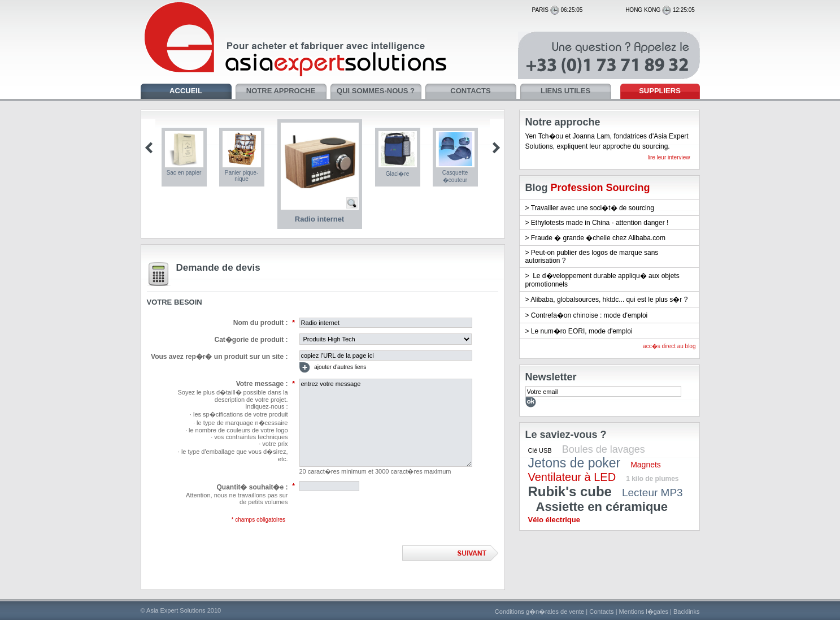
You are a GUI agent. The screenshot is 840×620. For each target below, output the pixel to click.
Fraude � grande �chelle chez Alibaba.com (598, 238)
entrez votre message (386, 423)
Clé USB (540, 450)
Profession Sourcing (600, 188)
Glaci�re (398, 174)
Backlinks (686, 612)
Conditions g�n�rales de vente (539, 612)
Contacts (601, 612)
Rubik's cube (570, 491)
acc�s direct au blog (669, 346)
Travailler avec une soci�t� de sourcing (593, 208)
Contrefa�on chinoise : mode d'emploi (589, 315)
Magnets (646, 465)
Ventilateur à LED (572, 477)
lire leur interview (669, 157)
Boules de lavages (604, 449)
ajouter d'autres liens (333, 368)
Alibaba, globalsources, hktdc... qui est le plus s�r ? (609, 300)
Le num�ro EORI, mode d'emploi (582, 331)
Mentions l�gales (644, 612)
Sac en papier (184, 173)
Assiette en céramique (602, 507)
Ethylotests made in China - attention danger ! (600, 223)
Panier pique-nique (241, 176)
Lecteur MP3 (652, 493)
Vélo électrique (554, 520)
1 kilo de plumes (652, 479)
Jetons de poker (574, 463)
